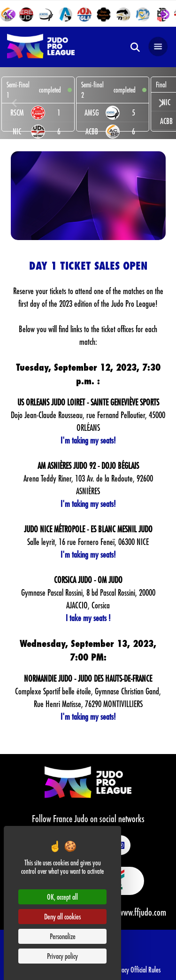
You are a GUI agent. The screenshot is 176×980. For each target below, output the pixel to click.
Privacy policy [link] (62, 956)
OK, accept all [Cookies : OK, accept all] (62, 897)
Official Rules (145, 969)
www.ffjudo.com (142, 912)
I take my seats (86, 618)
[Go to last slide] (11, 15)
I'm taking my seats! (88, 440)
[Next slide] (165, 15)
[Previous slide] (15, 103)
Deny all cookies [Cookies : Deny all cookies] (62, 916)
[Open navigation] (158, 47)
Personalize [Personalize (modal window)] (63, 936)
